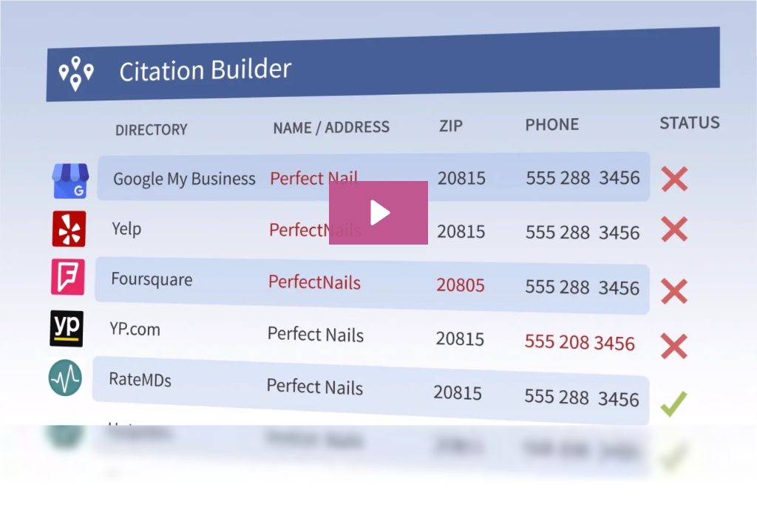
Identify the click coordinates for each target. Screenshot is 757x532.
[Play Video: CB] (378, 212)
